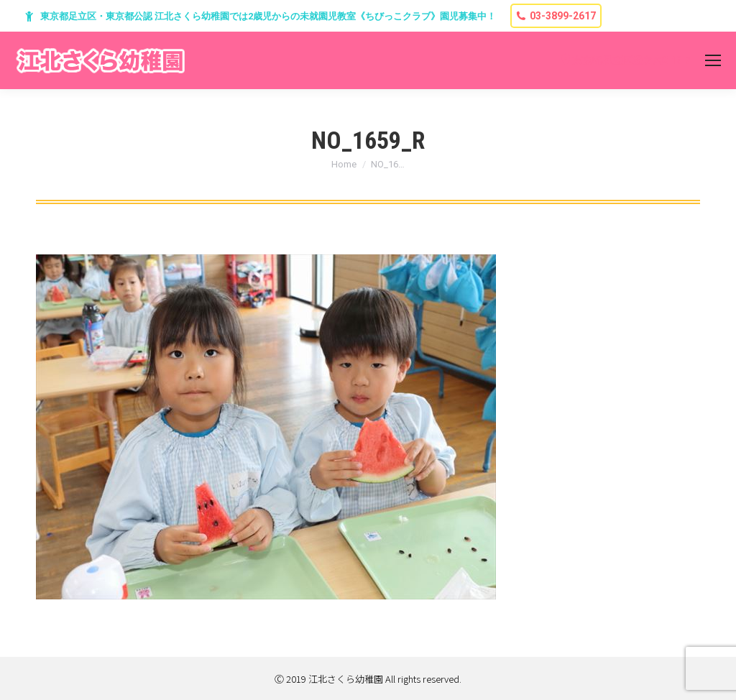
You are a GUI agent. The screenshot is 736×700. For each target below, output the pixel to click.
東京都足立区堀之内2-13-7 (631, 60)
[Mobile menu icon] (713, 60)
